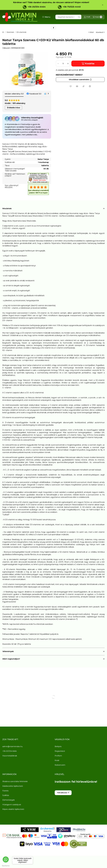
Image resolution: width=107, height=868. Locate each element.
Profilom (58, 756)
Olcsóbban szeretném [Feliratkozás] (80, 80)
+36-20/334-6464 (37, 7)
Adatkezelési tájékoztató (13, 786)
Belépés (58, 746)
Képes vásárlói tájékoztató (13, 809)
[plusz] (68, 64)
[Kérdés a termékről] (90, 86)
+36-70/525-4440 (72, 7)
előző (91, 32)
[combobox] (68, 17)
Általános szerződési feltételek (15, 781)
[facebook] (53, 28)
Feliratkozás (63, 793)
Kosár (57, 760)
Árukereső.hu (47, 831)
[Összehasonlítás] (83, 86)
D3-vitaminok (21, 32)
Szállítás (6, 795)
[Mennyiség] (63, 64)
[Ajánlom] (77, 86)
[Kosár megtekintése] (97, 17)
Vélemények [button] (8, 651)
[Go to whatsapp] (6, 859)
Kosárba (88, 64)
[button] (46, 17)
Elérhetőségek (9, 800)
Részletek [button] (7, 209)
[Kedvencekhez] (71, 86)
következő (100, 32)
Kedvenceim (60, 765)
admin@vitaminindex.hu (12, 746)
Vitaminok (10, 32)
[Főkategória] (3, 32)
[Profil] (87, 17)
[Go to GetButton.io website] (6, 866)
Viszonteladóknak (10, 756)
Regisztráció (60, 751)
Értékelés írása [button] (14, 108)
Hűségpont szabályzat (12, 805)
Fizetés (5, 791)
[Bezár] (103, 5)
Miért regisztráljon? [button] (11, 659)
